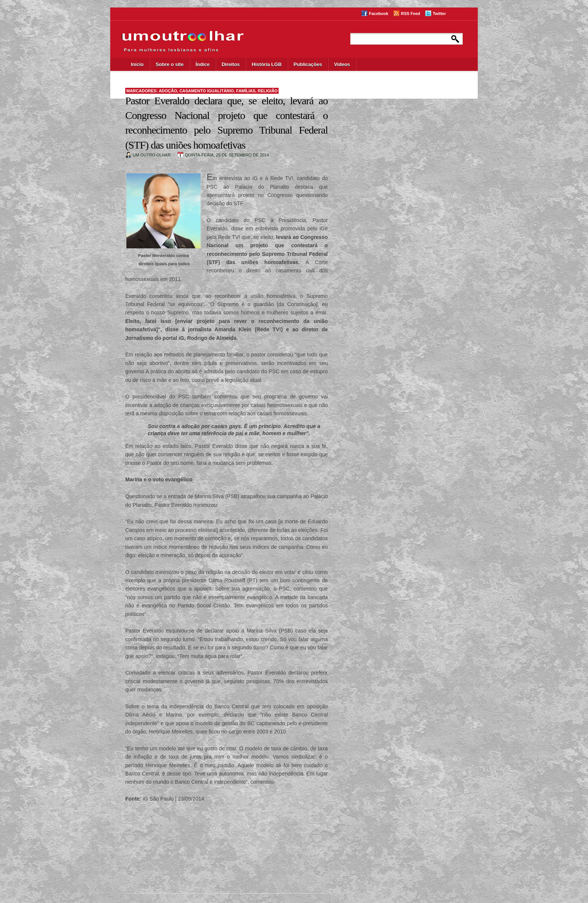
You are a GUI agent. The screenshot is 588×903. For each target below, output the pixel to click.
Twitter (439, 14)
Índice (202, 64)
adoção (168, 91)
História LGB (266, 64)
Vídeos (342, 64)
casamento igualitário (206, 91)
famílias (246, 91)
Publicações (308, 64)
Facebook (379, 14)
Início (137, 64)
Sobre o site (169, 64)
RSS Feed (410, 14)
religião (268, 91)
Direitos (231, 64)
